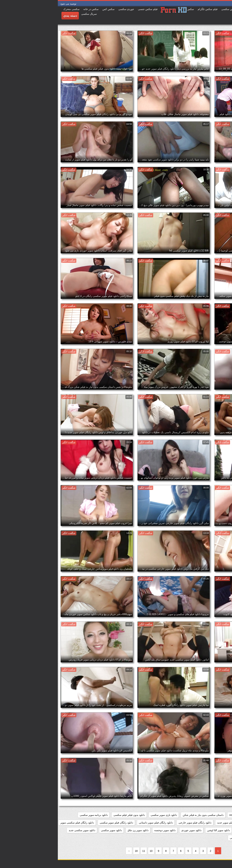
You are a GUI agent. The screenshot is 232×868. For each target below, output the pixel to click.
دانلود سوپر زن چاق (80, 830)
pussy (203, 815)
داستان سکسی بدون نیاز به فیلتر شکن (145, 815)
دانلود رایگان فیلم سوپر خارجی (137, 823)
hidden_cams (220, 815)
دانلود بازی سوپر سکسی (106, 815)
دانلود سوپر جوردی (133, 830)
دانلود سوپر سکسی (54, 830)
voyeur (175, 815)
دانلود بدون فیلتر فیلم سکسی (71, 815)
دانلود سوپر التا (186, 830)
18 (78, 851)
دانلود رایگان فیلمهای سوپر (213, 830)
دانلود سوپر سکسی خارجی (213, 838)
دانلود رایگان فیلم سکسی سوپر (19, 823)
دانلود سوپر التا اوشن (161, 830)
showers (190, 815)
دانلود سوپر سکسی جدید (24, 830)
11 (86, 851)
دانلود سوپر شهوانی (183, 838)
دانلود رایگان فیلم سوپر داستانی (98, 823)
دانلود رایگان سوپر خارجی (214, 823)
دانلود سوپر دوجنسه (107, 830)
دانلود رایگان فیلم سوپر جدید (175, 823)
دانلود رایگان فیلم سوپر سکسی (59, 823)
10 (93, 851)
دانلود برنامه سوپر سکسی (36, 815)
